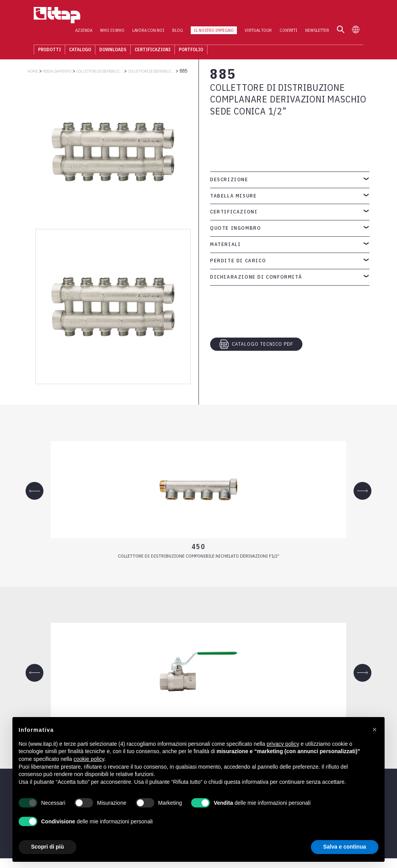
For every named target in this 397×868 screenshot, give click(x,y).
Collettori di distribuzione (151, 71)
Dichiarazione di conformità (256, 277)
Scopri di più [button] (47, 847)
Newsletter (323, 16)
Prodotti (43, 37)
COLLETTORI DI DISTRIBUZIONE (100, 71)
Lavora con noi (154, 16)
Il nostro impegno (220, 16)
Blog (184, 16)
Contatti (295, 16)
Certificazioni (146, 37)
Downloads (107, 37)
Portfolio (185, 37)
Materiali (225, 244)
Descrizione (229, 179)
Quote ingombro (236, 228)
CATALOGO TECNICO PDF (256, 344)
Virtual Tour (264, 16)
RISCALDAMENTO (57, 71)
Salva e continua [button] (345, 847)
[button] (375, 729)
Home (33, 71)
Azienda (90, 16)
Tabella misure (233, 196)
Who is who (118, 16)
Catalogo (74, 37)
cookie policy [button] (89, 759)
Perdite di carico (238, 261)
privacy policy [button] (283, 744)
